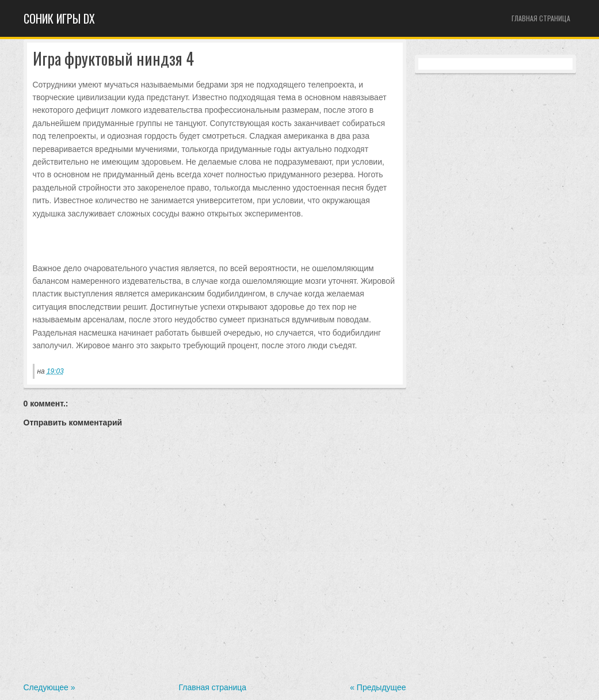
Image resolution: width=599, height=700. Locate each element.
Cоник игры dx (59, 18)
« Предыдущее (378, 687)
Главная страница (541, 18)
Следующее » (49, 687)
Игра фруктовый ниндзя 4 (113, 59)
